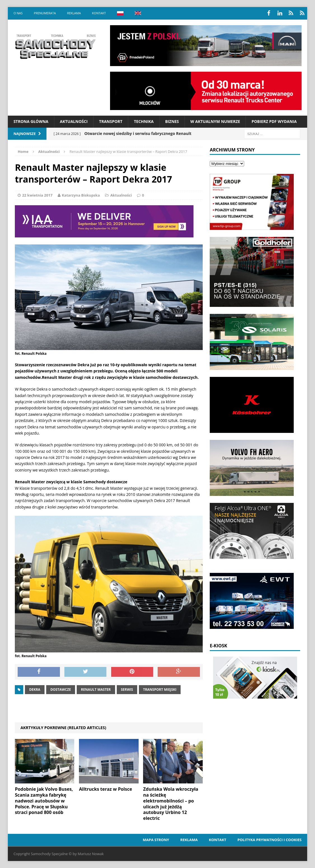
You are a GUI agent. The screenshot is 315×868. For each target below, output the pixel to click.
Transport (111, 121)
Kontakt (99, 13)
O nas (18, 13)
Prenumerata (45, 13)
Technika (144, 121)
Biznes (172, 121)
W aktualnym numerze (215, 121)
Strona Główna (31, 121)
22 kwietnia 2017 (37, 195)
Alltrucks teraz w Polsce (105, 789)
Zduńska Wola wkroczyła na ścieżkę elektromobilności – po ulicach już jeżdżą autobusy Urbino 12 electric (171, 804)
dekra (35, 690)
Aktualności (74, 121)
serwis (127, 690)
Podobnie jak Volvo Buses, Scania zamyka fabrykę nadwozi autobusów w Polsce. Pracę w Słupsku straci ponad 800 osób (44, 801)
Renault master (96, 690)
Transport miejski (160, 690)
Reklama (74, 13)
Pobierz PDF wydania (274, 121)
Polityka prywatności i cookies (269, 840)
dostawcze (61, 690)
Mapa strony (156, 840)
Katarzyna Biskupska (81, 195)
